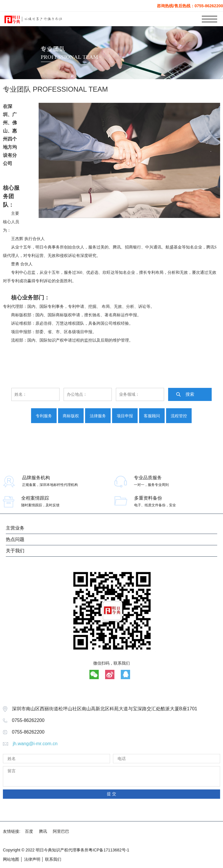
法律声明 (32, 859)
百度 (29, 831)
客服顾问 (152, 416)
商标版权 (71, 416)
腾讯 (43, 831)
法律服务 (98, 416)
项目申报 (125, 416)
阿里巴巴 (61, 831)
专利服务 (44, 416)
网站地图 (11, 859)
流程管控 (179, 416)
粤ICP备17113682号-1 (109, 850)
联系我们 (53, 859)
